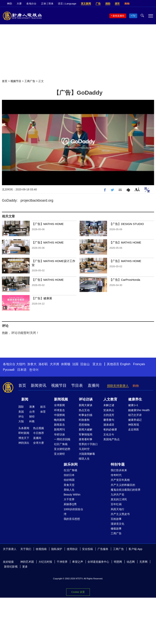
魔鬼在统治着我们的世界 (126, 490)
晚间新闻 (59, 420)
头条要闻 (24, 428)
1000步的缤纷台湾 (73, 512)
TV (134, 16)
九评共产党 (117, 495)
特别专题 (118, 464)
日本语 (22, 370)
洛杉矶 (43, 364)
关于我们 (26, 549)
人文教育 (110, 399)
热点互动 (84, 410)
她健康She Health (139, 410)
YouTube (151, 4)
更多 (25, 567)
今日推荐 (39, 433)
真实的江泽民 (119, 499)
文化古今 (109, 434)
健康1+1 (133, 405)
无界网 (143, 562)
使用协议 (72, 549)
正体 (44, 4)
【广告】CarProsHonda (125, 280)
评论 (21, 417)
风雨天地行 (117, 509)
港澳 (32, 407)
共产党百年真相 (120, 480)
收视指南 (41, 549)
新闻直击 (59, 425)
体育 (43, 412)
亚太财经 (59, 454)
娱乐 (43, 407)
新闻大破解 (86, 429)
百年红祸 (116, 504)
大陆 (21, 421)
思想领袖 (84, 425)
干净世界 (62, 562)
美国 (21, 412)
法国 (75, 364)
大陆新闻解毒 (87, 454)
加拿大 (32, 364)
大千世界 (69, 499)
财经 (32, 417)
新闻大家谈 (86, 405)
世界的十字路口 (88, 444)
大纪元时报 (45, 562)
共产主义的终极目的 (123, 485)
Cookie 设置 (78, 592)
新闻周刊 (59, 429)
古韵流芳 (109, 415)
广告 (98, 4)
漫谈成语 (109, 425)
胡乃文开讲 (135, 415)
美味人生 (69, 490)
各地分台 (31, 4)
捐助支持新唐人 (118, 386)
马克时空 (84, 449)
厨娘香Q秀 (70, 504)
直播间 (93, 385)
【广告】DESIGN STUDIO (127, 224)
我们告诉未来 (119, 470)
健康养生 (135, 399)
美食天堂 (69, 485)
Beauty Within (72, 495)
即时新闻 (24, 433)
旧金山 (85, 364)
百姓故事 (116, 519)
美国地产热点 (111, 439)
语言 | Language (67, 4)
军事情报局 (86, 434)
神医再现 (134, 425)
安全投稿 (87, 549)
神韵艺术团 (27, 562)
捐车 (117, 4)
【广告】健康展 (42, 298)
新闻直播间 (118, 16)
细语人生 (84, 459)
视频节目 (16, 81)
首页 (5, 81)
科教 (32, 421)
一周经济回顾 (62, 439)
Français (139, 364)
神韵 (9, 4)
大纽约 (21, 364)
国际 (21, 407)
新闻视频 (61, 399)
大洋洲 (54, 364)
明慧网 (118, 562)
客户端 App (135, 549)
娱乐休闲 (71, 464)
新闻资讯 (39, 385)
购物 (127, 4)
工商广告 (30, 81)
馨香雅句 (109, 420)
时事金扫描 (86, 415)
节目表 (77, 385)
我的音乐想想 (72, 519)
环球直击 (59, 410)
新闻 (25, 399)
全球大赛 (39, 443)
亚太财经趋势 (62, 449)
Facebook (138, 4)
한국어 (34, 370)
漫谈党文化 (117, 524)
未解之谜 (109, 405)
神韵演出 (24, 443)
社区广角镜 (61, 444)
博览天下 (24, 438)
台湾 (32, 412)
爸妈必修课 (110, 429)
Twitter (145, 4)
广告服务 (103, 549)
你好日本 (69, 475)
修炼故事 (116, 529)
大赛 (19, 4)
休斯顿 (66, 364)
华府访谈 (59, 434)
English (125, 364)
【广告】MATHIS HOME (48, 224)
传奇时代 (116, 475)
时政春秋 (84, 420)
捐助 (108, 4)
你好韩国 (69, 480)
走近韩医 (134, 429)
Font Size (137, 189)
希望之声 (78, 562)
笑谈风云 (109, 410)
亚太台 (97, 364)
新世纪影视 (11, 567)
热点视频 (39, 428)
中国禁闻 (59, 415)
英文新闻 (86, 4)
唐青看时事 (86, 439)
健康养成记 (135, 420)
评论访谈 (86, 399)
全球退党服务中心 (98, 562)
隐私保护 (57, 549)
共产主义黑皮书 (120, 514)
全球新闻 (59, 405)
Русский (9, 370)
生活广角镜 (70, 470)
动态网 (131, 562)
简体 (51, 4)
